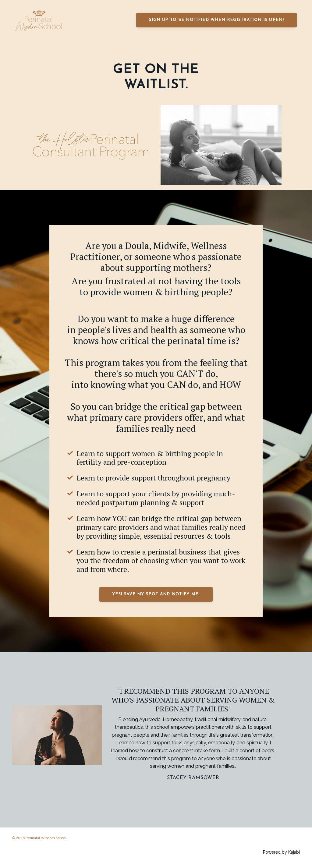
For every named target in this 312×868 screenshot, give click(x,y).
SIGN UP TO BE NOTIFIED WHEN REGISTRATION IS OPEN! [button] (216, 20)
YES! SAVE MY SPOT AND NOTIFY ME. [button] (156, 594)
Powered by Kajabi (281, 852)
